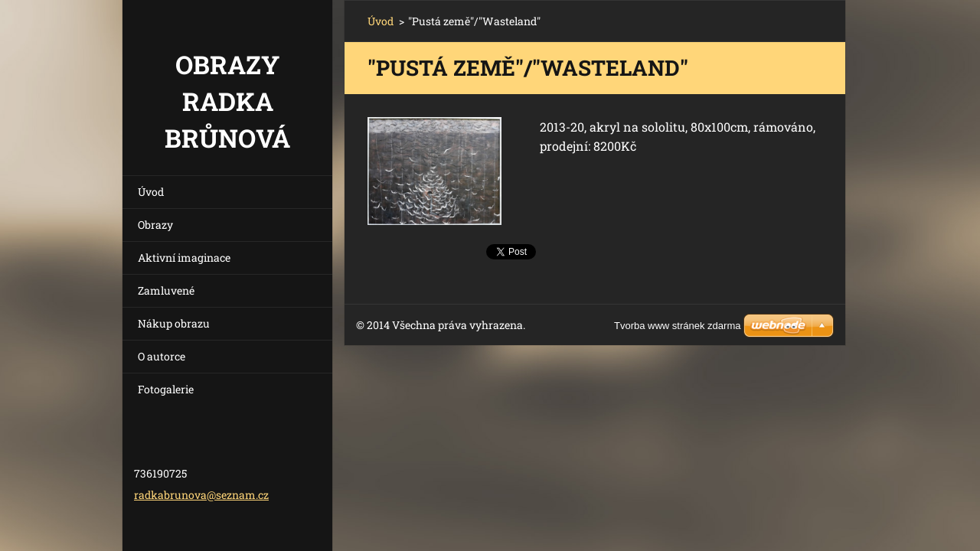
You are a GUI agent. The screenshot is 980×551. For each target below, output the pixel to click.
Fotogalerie (166, 389)
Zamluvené (166, 290)
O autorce (162, 356)
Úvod (151, 192)
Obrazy (155, 225)
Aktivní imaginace (184, 258)
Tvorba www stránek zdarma (677, 326)
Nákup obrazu (174, 323)
